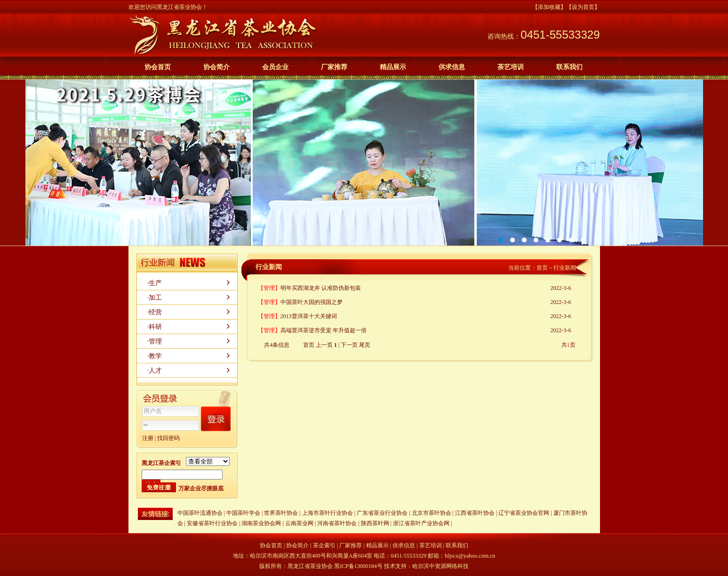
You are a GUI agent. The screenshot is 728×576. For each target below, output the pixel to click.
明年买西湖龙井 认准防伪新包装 (321, 288)
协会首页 (158, 67)
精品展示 (393, 67)
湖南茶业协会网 (261, 523)
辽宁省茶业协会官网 (524, 513)
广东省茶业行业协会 (382, 513)
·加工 (155, 298)
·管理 (155, 341)
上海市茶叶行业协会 (328, 513)
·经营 (155, 312)
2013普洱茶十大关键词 (309, 316)
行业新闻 (565, 268)
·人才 (155, 371)
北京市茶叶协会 (432, 513)
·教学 (155, 356)
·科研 (155, 327)
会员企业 (275, 67)
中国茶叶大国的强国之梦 (312, 302)
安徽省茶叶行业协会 (212, 523)
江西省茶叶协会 (475, 513)
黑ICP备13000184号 (358, 566)
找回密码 (168, 438)
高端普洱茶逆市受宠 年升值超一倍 (324, 330)
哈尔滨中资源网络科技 (440, 566)
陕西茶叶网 (376, 523)
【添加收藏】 (549, 7)
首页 (542, 268)
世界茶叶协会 (281, 513)
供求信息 (452, 67)
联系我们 (569, 67)
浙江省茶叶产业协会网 (421, 523)
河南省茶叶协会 (337, 523)
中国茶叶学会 (243, 513)
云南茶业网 (299, 523)
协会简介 (216, 67)
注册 (148, 438)
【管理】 (269, 288)
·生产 (155, 283)
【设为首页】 (583, 7)
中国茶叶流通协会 (200, 513)
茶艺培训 (511, 67)
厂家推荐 (334, 67)
